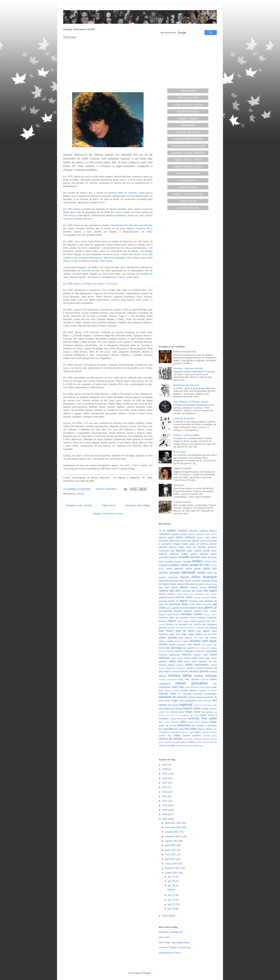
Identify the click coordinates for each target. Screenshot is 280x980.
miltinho (180, 665)
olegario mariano (172, 690)
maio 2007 (171, 854)
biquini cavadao (183, 562)
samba (203, 715)
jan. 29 (172, 881)
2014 (165, 787)
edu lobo (175, 591)
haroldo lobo (201, 611)
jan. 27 (172, 895)
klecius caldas (166, 641)
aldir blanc (175, 541)
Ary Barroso (94, 277)
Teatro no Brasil (188, 201)
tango (213, 722)
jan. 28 (172, 886)
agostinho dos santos (206, 534)
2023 (165, 769)
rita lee (179, 709)
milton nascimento (197, 665)
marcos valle (201, 655)
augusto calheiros (169, 554)
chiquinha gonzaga (168, 581)
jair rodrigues (210, 624)
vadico (197, 732)
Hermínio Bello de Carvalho (122, 193)
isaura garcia (197, 621)
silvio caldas (209, 718)
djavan (184, 587)
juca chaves (185, 638)
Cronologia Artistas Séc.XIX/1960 (188, 146)
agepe (175, 534)
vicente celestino (192, 735)
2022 (165, 774)
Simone (70, 37)
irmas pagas (183, 621)
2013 (165, 792)
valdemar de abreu (209, 732)
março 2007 (172, 864)
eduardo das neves (192, 591)
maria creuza (177, 658)
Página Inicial (188, 91)
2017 (165, 783)
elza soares (211, 594)
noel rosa (178, 687)
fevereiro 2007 (173, 868)
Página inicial (109, 505)
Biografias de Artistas (188, 111)
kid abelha (211, 638)
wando (177, 742)
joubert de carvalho (206, 634)
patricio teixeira (196, 697)
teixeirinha (184, 725)
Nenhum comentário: (107, 489)
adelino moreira (177, 530)
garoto (169, 608)
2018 (165, 778)
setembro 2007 (173, 836)
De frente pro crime (111, 212)
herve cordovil (198, 618)
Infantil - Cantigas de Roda (188, 167)
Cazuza (122, 277)
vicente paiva (210, 735)
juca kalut (198, 638)
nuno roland (205, 687)
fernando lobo (196, 601)
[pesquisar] (180, 33)
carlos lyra (210, 568)
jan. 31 (172, 877)
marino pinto (191, 658)
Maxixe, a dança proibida (186, 435)
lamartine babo (199, 641)
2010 (165, 805)
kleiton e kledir (182, 641)
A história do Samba (184, 418)
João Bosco (69, 215)
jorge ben (175, 634)
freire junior (196, 604)
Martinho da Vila (90, 271)
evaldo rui (173, 601)
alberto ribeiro (167, 537)
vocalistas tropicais (192, 739)
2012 (165, 796)
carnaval (188, 572)
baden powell (189, 554)
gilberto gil (210, 608)
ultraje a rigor (188, 732)
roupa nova (192, 712)
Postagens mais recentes (79, 505)
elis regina (210, 591)
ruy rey (170, 715)
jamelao (163, 628)
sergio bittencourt (179, 719)
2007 (165, 819)
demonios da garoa (195, 584)
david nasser (177, 584)
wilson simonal (203, 742)
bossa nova (211, 562)
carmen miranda (169, 573)
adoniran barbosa (198, 531)
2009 (165, 810)
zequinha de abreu (185, 745)
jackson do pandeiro (177, 624)
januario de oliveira (177, 628)
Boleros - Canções (188, 118)
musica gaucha (199, 671)
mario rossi (190, 661)
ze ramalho (170, 745)
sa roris (194, 715)
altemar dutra (199, 541)
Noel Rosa (179, 485)
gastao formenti (181, 608)
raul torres (173, 705)
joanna (213, 628)
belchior (174, 557)
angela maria (181, 544)
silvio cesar (164, 722)
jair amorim (196, 624)
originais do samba (208, 690)
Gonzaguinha (108, 277)
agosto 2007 (172, 841)
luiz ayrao (207, 645)
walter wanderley (166, 742)
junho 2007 (171, 850)
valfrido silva (165, 735)
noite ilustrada (192, 687)
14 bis (162, 531)
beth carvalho (166, 562)
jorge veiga (188, 634)
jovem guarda (168, 638)
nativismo (205, 679)
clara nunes (185, 581)
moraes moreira (195, 668)
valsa (177, 735)
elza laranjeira (197, 594)
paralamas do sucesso (173, 697)
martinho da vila (207, 661)
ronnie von (164, 712)
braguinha (164, 565)
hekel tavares (173, 614)
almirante (186, 541)
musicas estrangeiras (168, 679)
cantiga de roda (199, 565)
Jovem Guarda (188, 180)
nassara (195, 679)
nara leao (184, 679)
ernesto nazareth (201, 597)
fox (166, 604)
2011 (165, 801)
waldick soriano (209, 739)
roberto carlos (192, 708)
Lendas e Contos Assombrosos (175, 947)
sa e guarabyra (182, 715)
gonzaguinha (165, 611)
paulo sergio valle (174, 701)
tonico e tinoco (205, 729)
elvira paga (183, 594)
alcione (200, 537)
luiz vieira (201, 648)
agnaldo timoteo (187, 534)
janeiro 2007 (172, 873)
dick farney (171, 587)
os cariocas (185, 694)
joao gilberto (204, 631)
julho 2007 (171, 845)
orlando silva (167, 694)
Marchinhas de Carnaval (186, 385)
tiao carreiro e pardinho (204, 725)
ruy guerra (207, 712)
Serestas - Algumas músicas (188, 368)
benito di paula (209, 557)
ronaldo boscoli (209, 709)
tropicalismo (176, 732)
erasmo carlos (184, 597)
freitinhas (208, 604)
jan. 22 (172, 904)
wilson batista (188, 742)
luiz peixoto (189, 648)
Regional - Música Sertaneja (188, 194)
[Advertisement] (108, 65)
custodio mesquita (201, 581)
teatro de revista (168, 725)
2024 (165, 765)
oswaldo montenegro (205, 694)
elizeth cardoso (167, 594)
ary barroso (178, 550)
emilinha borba (166, 597)
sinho (183, 722)
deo (161, 587)
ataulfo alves (210, 551)
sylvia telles (194, 722)
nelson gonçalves (192, 683)
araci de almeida (196, 547)
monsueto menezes (175, 668)
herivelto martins (192, 614)
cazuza (185, 577)
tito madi (179, 729)
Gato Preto (164, 937)
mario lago (204, 658)
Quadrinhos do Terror (170, 953)
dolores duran (198, 587)
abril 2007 (171, 859)
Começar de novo (83, 219)
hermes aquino (210, 615)
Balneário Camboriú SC (171, 932)
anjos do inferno (198, 544)
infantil (172, 621)
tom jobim (191, 729)
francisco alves (179, 604)
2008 (165, 814)
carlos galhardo (175, 568)
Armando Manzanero (90, 258)
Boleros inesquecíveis (185, 352)
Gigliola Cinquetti (182, 468)
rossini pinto (177, 712)
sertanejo (194, 718)
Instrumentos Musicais (188, 173)
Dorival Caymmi (78, 277)
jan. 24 (172, 900)
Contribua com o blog (188, 208)
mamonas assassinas (206, 651)
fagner (184, 601)
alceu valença (186, 537)
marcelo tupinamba (169, 655)
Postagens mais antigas (137, 505)
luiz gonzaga (174, 648)
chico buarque (204, 577)
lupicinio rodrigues (184, 651)
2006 (165, 916)
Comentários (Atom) (112, 514)
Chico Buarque (117, 258)
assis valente (194, 551)
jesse (207, 628)
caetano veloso (179, 565)
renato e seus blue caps (205, 705)
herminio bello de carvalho (174, 618)
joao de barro (185, 631)
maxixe (162, 665)
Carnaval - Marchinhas (188, 132)
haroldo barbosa (183, 611)
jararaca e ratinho (195, 628)
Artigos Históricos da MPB (188, 104)
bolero (197, 561)
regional (186, 704)
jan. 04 (172, 909)
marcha (187, 654)
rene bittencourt (167, 709)
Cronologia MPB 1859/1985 (188, 139)
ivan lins (210, 621)
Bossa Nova (188, 125)
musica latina (180, 675)
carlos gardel (193, 568)
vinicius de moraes (171, 739)
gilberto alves (197, 608)
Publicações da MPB (188, 98)
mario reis (175, 661)
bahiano (204, 554)
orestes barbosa (189, 690)
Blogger (147, 973)
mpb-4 (168, 671)
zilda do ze (199, 745)
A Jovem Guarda (182, 502)
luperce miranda (166, 651)
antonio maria (176, 547)
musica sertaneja (205, 676)
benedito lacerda (189, 557)
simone (81, 494)
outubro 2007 (172, 832)
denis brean (211, 584)
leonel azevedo (177, 645)
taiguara (205, 722)
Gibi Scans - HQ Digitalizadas (174, 942)
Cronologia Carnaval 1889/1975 (188, 153)
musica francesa (180, 671)
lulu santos (212, 648)
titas (171, 729)
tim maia (163, 729)
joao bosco (166, 631)
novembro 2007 (174, 827)
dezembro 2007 (174, 823)
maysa (171, 665)
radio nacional (204, 701)
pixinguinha (191, 701)
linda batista (194, 645)
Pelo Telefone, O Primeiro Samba (191, 402)
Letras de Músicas (188, 187)
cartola (201, 573)
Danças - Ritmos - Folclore (188, 160)
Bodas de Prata (132, 212)
